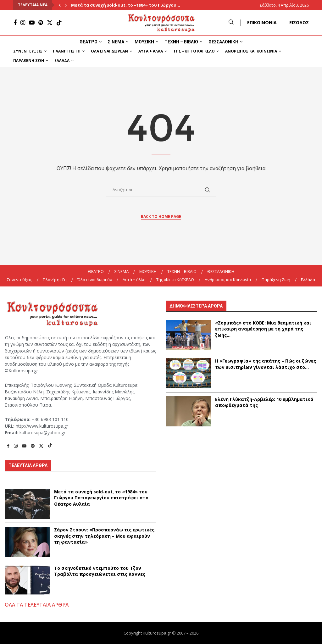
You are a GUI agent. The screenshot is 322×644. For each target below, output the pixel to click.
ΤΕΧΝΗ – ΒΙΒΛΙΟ (181, 42)
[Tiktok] (59, 23)
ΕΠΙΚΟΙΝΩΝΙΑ (262, 22)
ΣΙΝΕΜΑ (116, 42)
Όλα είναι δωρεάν (109, 51)
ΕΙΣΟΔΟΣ (299, 22)
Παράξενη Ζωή (29, 61)
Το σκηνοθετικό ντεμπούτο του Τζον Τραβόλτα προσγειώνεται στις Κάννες (100, 571)
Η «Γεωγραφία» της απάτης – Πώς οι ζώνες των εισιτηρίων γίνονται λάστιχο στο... (266, 364)
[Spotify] (41, 23)
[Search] (231, 22)
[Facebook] (15, 23)
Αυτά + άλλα (151, 51)
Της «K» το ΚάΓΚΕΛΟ (194, 51)
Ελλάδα (62, 61)
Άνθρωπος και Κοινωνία (251, 51)
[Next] (66, 5)
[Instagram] (23, 23)
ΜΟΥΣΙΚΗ (144, 42)
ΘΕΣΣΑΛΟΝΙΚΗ (223, 42)
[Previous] (60, 5)
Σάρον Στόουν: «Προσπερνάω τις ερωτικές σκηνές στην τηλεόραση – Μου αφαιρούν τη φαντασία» (104, 536)
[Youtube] (32, 23)
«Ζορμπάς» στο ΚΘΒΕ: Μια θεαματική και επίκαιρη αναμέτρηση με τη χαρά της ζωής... (263, 329)
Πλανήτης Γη (67, 51)
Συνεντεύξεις (28, 51)
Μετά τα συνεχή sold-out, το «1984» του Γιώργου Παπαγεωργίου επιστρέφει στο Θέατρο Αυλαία (101, 498)
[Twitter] (50, 23)
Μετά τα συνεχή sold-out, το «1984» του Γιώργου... (126, 5)
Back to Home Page (161, 217)
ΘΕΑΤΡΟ (89, 42)
